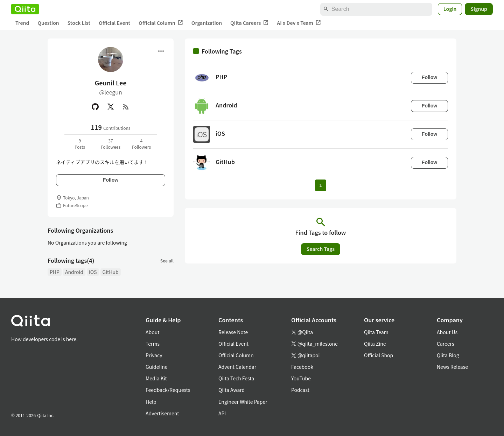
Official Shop (379, 355)
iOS (93, 272)
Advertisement (162, 413)
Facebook (302, 367)
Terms (153, 344)
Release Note (233, 332)
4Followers (141, 144)
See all (167, 261)
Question (48, 23)
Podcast (300, 390)
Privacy (154, 355)
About (152, 332)
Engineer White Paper (243, 402)
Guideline (157, 367)
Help (151, 402)
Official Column (161, 23)
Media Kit (156, 378)
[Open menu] (161, 51)
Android (74, 272)
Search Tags (321, 249)
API (222, 413)
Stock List (79, 23)
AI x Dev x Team (299, 23)
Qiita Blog (448, 355)
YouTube (301, 378)
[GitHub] (95, 107)
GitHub (111, 272)
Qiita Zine (375, 344)
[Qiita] (25, 9)
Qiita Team (376, 332)
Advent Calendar (237, 367)
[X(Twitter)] (111, 107)
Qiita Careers (249, 23)
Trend (22, 23)
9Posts (80, 144)
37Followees (111, 144)
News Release (452, 367)
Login (450, 9)
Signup (479, 9)
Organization (207, 23)
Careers (445, 344)
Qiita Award (232, 390)
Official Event (114, 23)
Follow (111, 180)
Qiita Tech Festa (236, 378)
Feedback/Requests (168, 390)
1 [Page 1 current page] (320, 185)
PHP (55, 272)
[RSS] (126, 107)
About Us (447, 332)
